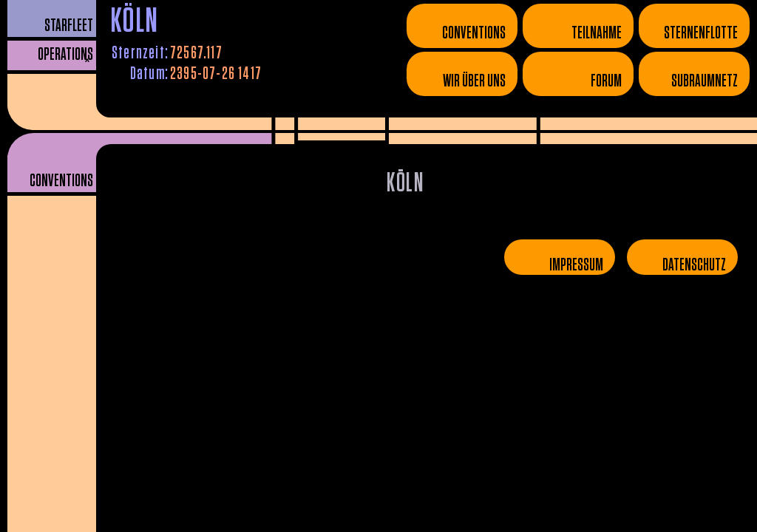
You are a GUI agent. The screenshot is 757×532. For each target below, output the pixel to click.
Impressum (576, 265)
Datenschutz (694, 265)
